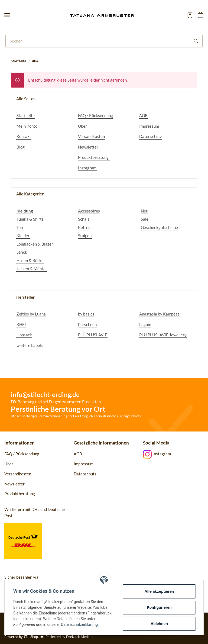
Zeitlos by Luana (31, 314)
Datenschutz (151, 136)
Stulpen (85, 236)
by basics (86, 314)
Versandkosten (91, 136)
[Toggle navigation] (7, 15)
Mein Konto (27, 126)
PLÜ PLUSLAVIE (93, 335)
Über (82, 126)
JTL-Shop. (32, 637)
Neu (144, 211)
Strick (22, 252)
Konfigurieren (159, 607)
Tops (21, 227)
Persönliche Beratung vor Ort (58, 409)
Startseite (26, 115)
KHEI (21, 324)
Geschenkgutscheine (159, 227)
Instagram (87, 168)
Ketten (84, 227)
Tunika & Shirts (30, 219)
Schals (84, 219)
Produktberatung (94, 157)
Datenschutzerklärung (79, 624)
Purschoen (87, 324)
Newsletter (88, 147)
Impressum (149, 126)
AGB (143, 115)
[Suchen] (98, 41)
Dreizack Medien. (80, 637)
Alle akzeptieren (159, 591)
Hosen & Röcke (30, 260)
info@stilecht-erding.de (45, 395)
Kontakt (24, 136)
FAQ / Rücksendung (95, 115)
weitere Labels (30, 345)
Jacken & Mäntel (32, 269)
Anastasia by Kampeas (159, 314)
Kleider (23, 236)
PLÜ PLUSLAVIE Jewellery (163, 335)
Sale (145, 219)
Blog (21, 147)
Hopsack (24, 335)
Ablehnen (159, 624)
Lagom (145, 324)
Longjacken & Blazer (35, 244)
